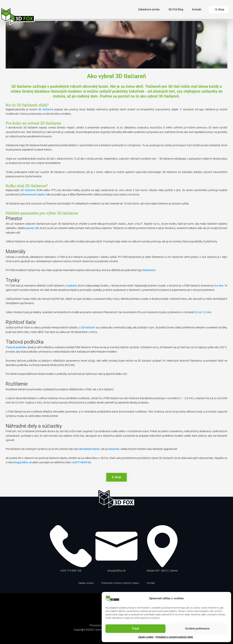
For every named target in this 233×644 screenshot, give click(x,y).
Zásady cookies (146, 637)
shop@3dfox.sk (22, 462)
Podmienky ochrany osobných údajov (120, 583)
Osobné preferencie (197, 629)
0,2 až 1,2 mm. (203, 312)
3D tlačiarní (88, 327)
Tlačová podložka (17, 347)
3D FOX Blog (176, 9)
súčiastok (113, 449)
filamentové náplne (33, 194)
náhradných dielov (89, 449)
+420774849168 (81, 462)
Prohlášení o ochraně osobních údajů (174, 637)
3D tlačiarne (28, 190)
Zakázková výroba (149, 9)
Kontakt (197, 9)
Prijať (135, 629)
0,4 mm (219, 286)
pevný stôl (33, 228)
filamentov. (150, 270)
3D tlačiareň (46, 109)
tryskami (72, 286)
